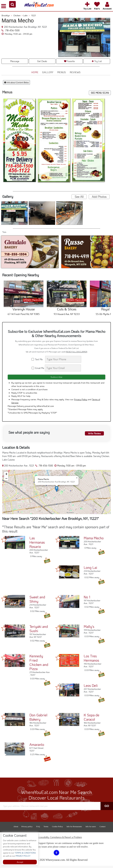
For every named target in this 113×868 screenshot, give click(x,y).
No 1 (87, 599)
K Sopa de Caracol (92, 719)
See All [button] (79, 197)
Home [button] (35, 72)
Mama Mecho (94, 540)
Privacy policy (27, 829)
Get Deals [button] (42, 61)
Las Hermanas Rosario (37, 544)
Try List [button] (97, 61)
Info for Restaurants (74, 829)
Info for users (91, 829)
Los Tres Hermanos (91, 660)
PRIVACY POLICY (23, 856)
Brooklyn (7, 15)
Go (107, 808)
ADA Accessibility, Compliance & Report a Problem (57, 839)
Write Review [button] (94, 435)
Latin (26, 15)
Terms (46, 829)
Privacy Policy (81, 402)
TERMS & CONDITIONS (25, 853)
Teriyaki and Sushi (39, 631)
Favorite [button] (69, 61)
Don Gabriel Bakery (38, 719)
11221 (33, 15)
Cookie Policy (57, 829)
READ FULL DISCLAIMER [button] (77, 352)
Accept (20, 862)
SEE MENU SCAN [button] (100, 93)
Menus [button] (62, 72)
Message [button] (15, 61)
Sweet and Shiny (37, 601)
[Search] (63, 359)
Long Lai (90, 570)
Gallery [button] (48, 72)
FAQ (38, 829)
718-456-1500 (12, 30)
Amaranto (37, 747)
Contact (102, 829)
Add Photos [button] (99, 197)
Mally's (89, 629)
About (16, 829)
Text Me (38, 359)
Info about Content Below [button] (16, 82)
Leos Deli (91, 688)
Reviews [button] (75, 72)
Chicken (18, 15)
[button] (12, 4)
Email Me (38, 368)
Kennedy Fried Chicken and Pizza (39, 664)
